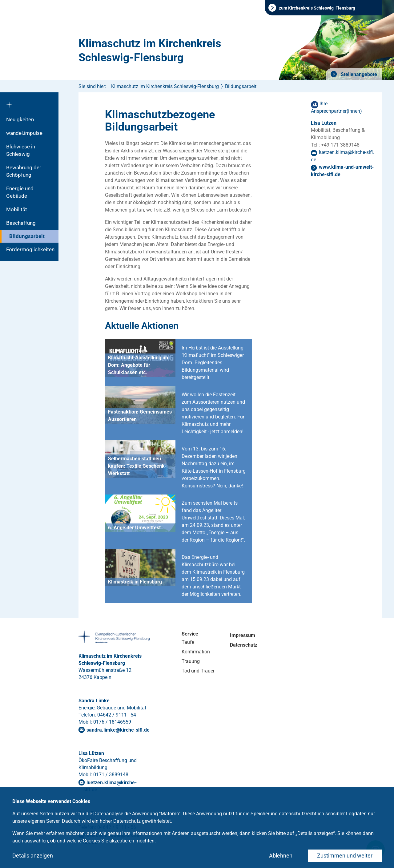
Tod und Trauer (198, 671)
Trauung (191, 661)
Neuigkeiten (20, 119)
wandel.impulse (24, 133)
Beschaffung (21, 223)
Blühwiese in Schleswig (21, 150)
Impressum (243, 635)
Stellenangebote (358, 74)
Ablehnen (281, 856)
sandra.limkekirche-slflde (118, 730)
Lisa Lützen (324, 123)
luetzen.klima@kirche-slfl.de (110, 786)
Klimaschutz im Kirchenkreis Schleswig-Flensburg (150, 50)
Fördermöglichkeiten (30, 249)
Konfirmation (196, 652)
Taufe (188, 642)
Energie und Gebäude (20, 192)
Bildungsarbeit (27, 236)
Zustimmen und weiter (345, 856)
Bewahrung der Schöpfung (24, 171)
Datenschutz (244, 645)
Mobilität (17, 209)
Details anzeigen (33, 856)
